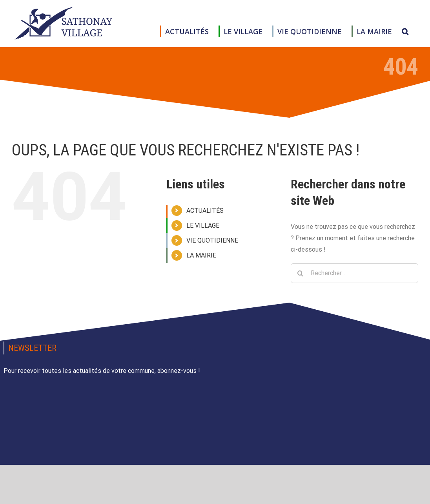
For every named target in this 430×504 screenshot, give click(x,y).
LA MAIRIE (201, 255)
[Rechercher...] (354, 273)
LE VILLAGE (203, 226)
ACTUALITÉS (205, 211)
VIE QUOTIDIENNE (212, 240)
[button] (405, 31)
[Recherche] (301, 273)
